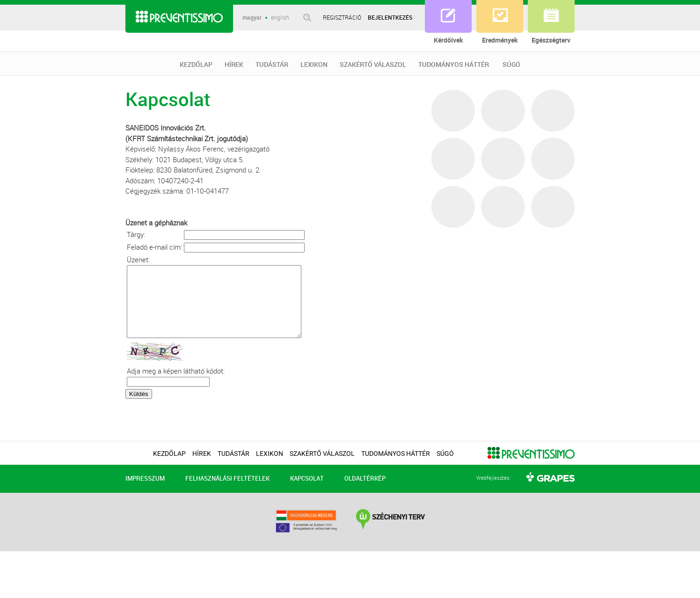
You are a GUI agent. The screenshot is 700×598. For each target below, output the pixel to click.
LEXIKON (314, 65)
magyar (252, 18)
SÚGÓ (511, 65)
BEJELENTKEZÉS (390, 17)
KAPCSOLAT (307, 492)
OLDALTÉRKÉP (365, 492)
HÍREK (234, 65)
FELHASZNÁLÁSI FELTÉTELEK (227, 492)
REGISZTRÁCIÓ (342, 17)
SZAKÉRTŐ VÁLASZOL (373, 65)
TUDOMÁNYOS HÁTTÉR (454, 65)
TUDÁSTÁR (272, 65)
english (280, 18)
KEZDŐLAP (196, 65)
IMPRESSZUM (145, 492)
